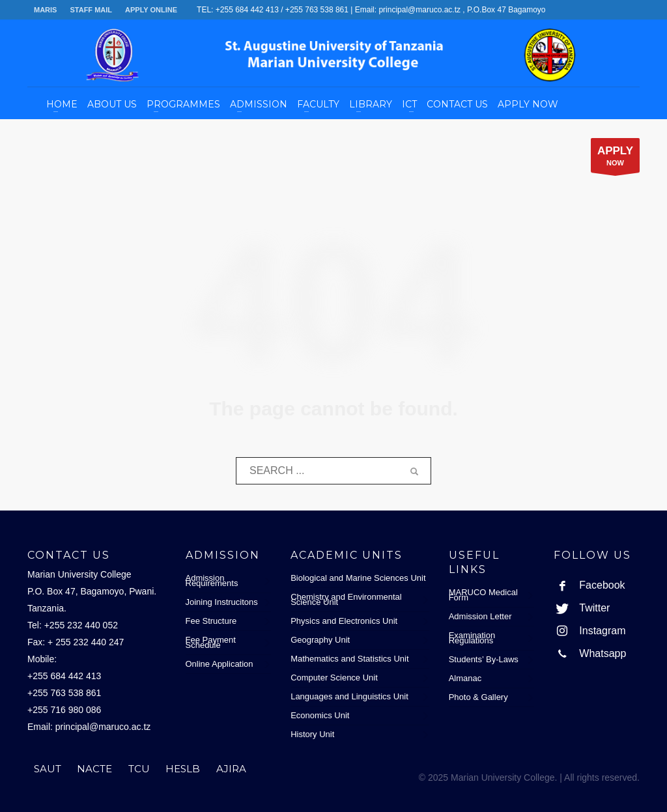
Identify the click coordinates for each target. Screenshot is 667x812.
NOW (615, 159)
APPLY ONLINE (151, 10)
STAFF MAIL (91, 10)
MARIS (45, 10)
